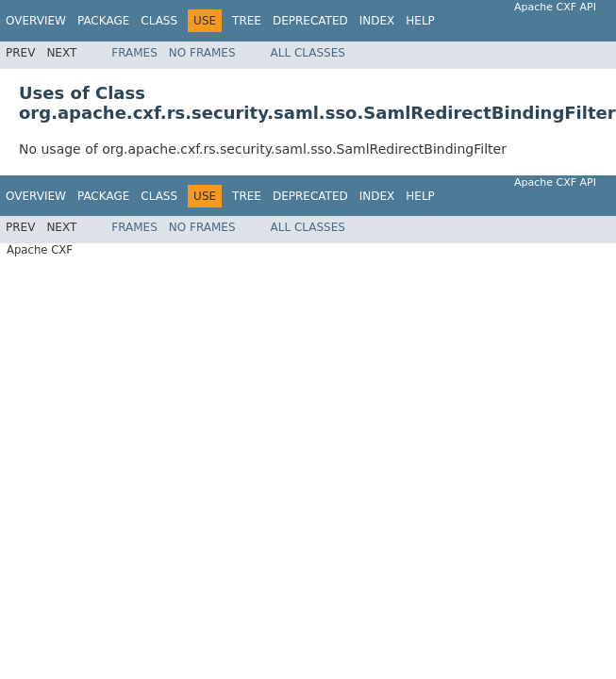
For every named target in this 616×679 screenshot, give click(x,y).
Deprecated (310, 21)
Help (420, 21)
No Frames (202, 53)
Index (377, 21)
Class (159, 21)
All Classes (308, 53)
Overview (36, 21)
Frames (134, 53)
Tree (247, 21)
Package (103, 21)
